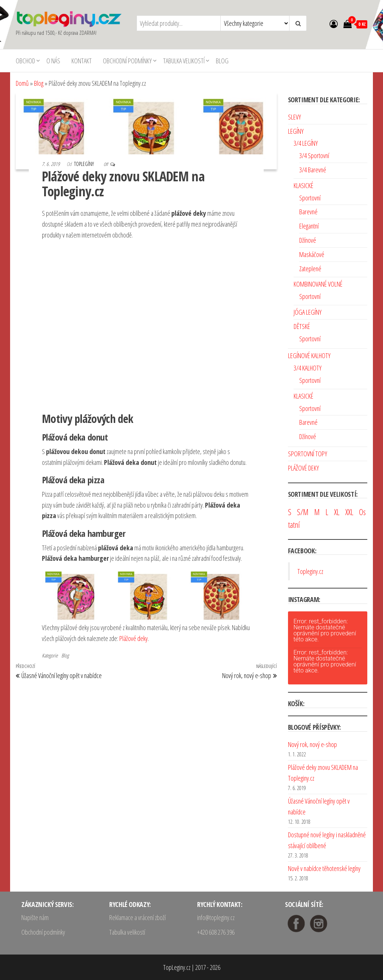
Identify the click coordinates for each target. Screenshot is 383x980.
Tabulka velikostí (184, 61)
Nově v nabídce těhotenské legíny (324, 868)
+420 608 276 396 (216, 932)
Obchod (25, 61)
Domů (22, 83)
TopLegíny (85, 164)
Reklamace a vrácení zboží (137, 917)
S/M (303, 512)
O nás (53, 61)
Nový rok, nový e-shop (312, 744)
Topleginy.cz (310, 571)
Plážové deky (134, 638)
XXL (349, 512)
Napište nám (35, 917)
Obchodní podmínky (127, 61)
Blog (222, 61)
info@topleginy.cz (216, 917)
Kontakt (82, 61)
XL (337, 512)
